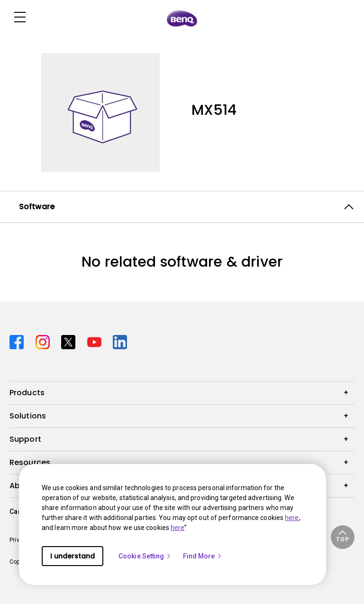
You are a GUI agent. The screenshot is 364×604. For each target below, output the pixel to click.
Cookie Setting (145, 556)
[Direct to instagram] (45, 341)
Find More (203, 556)
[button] (343, 537)
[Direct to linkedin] (120, 341)
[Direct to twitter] (70, 341)
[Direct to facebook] (19, 341)
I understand (73, 556)
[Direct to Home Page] (182, 18)
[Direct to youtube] (96, 341)
